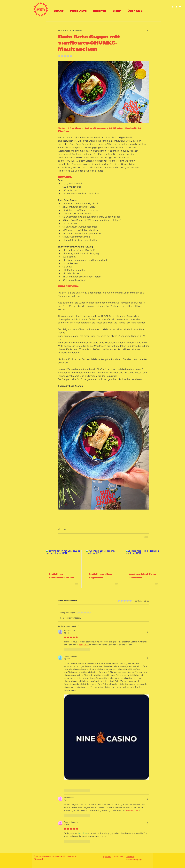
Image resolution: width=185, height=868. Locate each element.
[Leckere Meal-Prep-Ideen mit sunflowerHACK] (143, 560)
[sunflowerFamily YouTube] (180, 7)
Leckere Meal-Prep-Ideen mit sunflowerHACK (143, 576)
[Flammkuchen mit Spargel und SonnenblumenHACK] (64, 560)
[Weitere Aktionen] (148, 30)
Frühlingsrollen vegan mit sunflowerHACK (101, 576)
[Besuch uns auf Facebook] (176, 7)
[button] (78, 11)
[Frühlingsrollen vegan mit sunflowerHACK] (104, 560)
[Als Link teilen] (59, 529)
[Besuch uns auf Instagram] (173, 7)
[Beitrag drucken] (65, 529)
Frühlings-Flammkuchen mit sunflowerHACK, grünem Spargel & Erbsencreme (62, 576)
